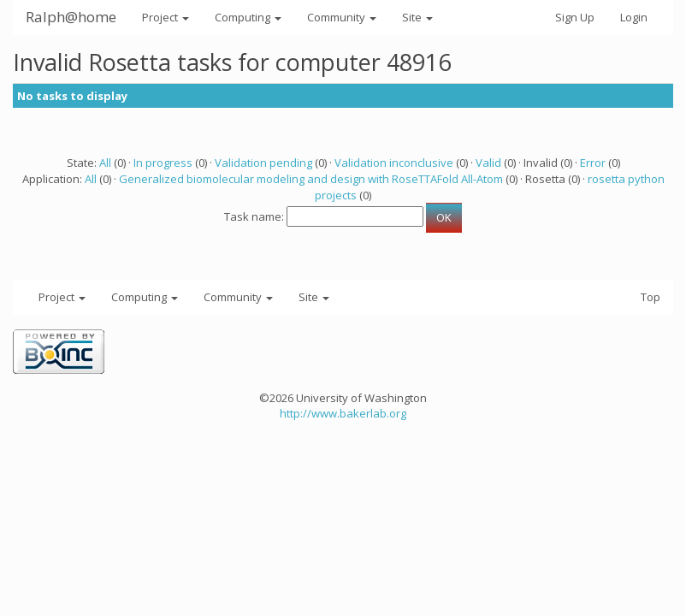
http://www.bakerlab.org (343, 413)
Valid (488, 163)
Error (593, 163)
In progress (163, 163)
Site (417, 17)
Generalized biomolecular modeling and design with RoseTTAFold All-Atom (311, 179)
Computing (248, 17)
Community (342, 17)
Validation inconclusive (394, 163)
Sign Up (575, 17)
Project (166, 17)
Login (634, 17)
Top (651, 297)
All (105, 163)
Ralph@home (71, 17)
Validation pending (263, 163)
